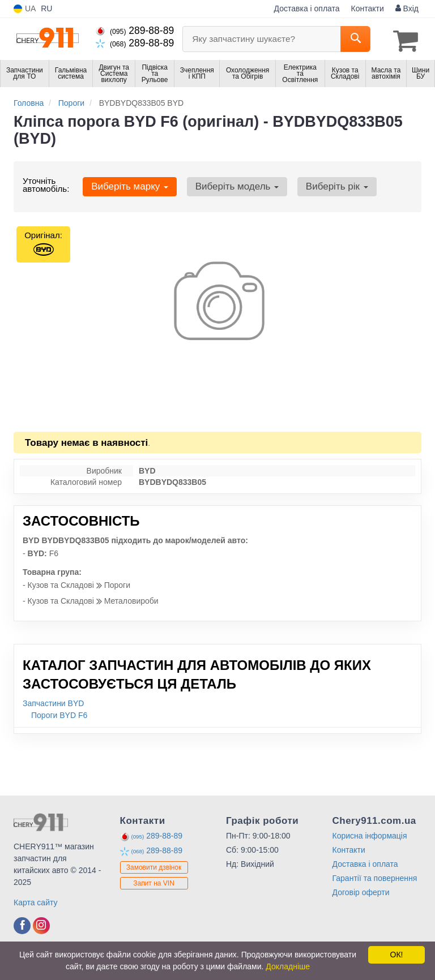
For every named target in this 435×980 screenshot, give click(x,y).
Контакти (368, 8)
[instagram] (41, 923)
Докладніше (288, 966)
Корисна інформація (370, 833)
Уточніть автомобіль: (46, 182)
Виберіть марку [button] (127, 184)
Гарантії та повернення (375, 876)
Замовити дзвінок (154, 865)
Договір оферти (361, 890)
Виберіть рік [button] (323, 184)
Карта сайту (36, 900)
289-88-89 (135, 31)
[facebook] (22, 923)
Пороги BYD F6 (59, 713)
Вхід (407, 8)
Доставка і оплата (307, 8)
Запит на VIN (154, 881)
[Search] (355, 39)
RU (46, 8)
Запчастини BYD (53, 701)
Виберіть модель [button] (229, 184)
